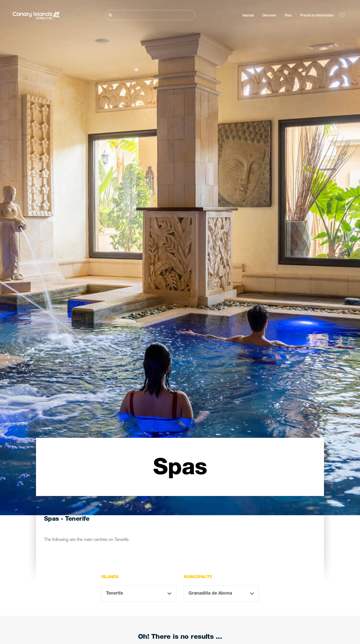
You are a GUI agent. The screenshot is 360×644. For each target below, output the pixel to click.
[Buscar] (150, 15)
